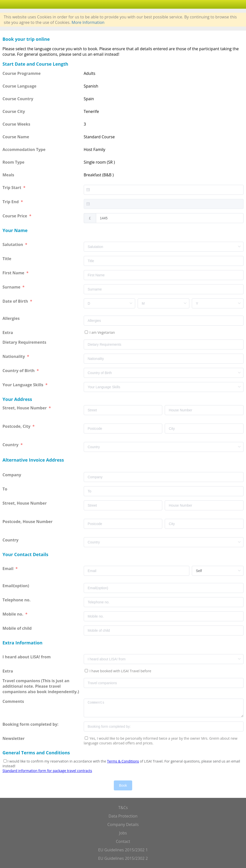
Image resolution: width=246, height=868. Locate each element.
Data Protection (123, 816)
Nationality (14, 356)
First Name (14, 273)
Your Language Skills (23, 385)
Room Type (13, 162)
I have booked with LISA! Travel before (120, 671)
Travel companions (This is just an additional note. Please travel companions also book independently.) (41, 686)
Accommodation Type (24, 149)
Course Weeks (16, 124)
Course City (14, 111)
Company (12, 475)
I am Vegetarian (102, 332)
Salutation (13, 244)
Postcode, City (17, 426)
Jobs (123, 833)
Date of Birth (16, 301)
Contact (123, 841)
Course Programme (22, 73)
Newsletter (14, 738)
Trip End (11, 202)
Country (11, 445)
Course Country (18, 99)
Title (7, 259)
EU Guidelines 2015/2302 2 (123, 858)
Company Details (123, 824)
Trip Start (12, 188)
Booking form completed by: (31, 724)
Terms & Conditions (123, 761)
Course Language (19, 86)
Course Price (15, 216)
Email (8, 569)
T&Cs (123, 808)
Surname (12, 287)
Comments (14, 701)
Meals (8, 175)
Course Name (16, 137)
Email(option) (16, 586)
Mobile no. (13, 614)
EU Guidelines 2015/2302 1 (123, 850)
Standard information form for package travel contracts (47, 771)
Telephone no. (17, 600)
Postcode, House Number (28, 522)
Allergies (12, 318)
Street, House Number (25, 408)
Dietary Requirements (25, 342)
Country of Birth (19, 371)
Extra (9, 333)
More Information (88, 22)
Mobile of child (18, 628)
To (5, 489)
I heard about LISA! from (27, 657)
